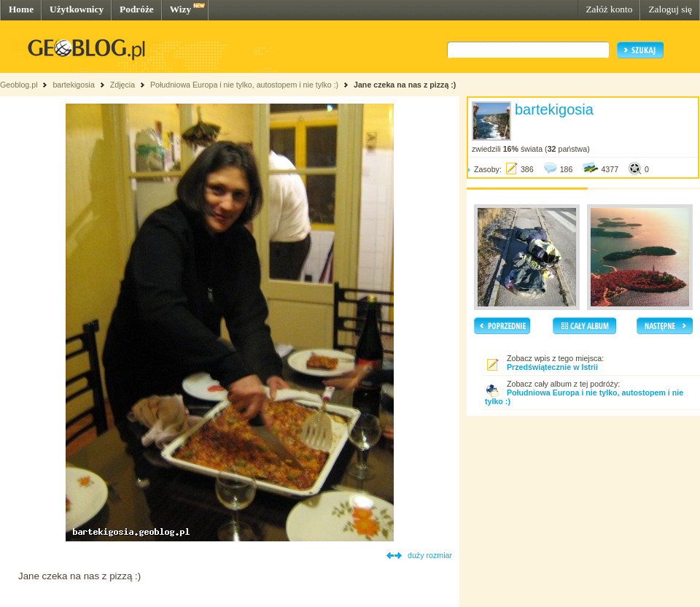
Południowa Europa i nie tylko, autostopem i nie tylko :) (244, 85)
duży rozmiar (430, 555)
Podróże (137, 9)
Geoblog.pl (19, 85)
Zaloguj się (670, 9)
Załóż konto (609, 9)
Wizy (180, 9)
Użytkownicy (77, 9)
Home (21, 9)
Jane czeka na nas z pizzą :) (405, 85)
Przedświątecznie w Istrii (552, 367)
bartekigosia (73, 85)
